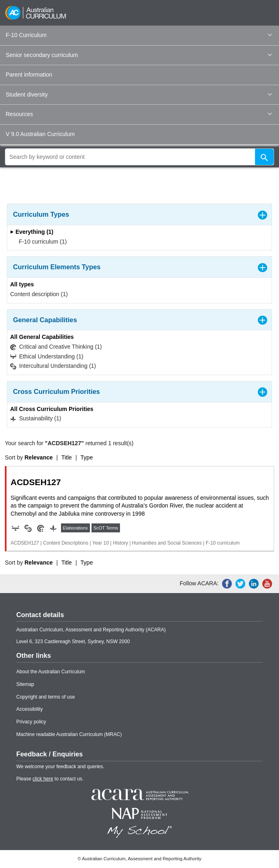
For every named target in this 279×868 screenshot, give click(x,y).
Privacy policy (31, 722)
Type (87, 457)
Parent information (29, 75)
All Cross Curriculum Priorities (52, 409)
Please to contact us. (50, 779)
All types (22, 284)
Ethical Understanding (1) (47, 357)
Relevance (38, 457)
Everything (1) (32, 232)
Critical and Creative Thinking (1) (56, 347)
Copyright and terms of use (46, 697)
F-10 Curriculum (139, 35)
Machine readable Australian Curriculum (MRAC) (69, 734)
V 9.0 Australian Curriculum (40, 134)
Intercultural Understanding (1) (53, 366)
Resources (139, 114)
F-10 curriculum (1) (40, 242)
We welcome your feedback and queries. (60, 767)
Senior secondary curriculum (139, 55)
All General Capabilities (42, 337)
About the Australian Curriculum (51, 672)
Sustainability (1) (36, 419)
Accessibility (29, 709)
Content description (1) (39, 294)
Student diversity (139, 94)
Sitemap (25, 684)
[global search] (139, 157)
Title (67, 457)
